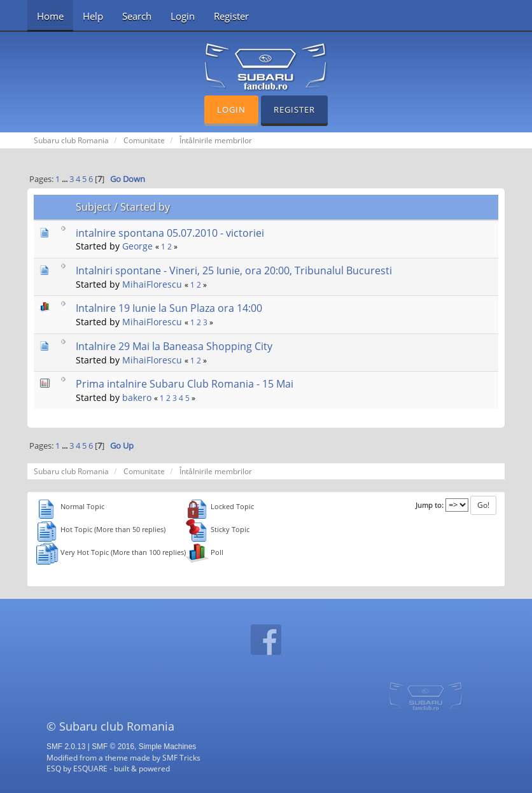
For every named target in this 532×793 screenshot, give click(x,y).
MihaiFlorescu (152, 284)
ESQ (54, 768)
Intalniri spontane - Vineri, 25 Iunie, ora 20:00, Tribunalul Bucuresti (234, 270)
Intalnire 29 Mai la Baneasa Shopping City (174, 346)
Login (183, 16)
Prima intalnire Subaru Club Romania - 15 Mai (185, 384)
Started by (145, 207)
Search (137, 16)
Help (93, 16)
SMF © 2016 (113, 747)
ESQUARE (90, 768)
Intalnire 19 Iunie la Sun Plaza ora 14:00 (169, 308)
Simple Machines (168, 747)
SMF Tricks (181, 757)
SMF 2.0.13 (66, 747)
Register (231, 16)
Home (50, 16)
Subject (94, 207)
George (137, 246)
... (66, 179)
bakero (137, 397)
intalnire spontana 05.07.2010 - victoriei (170, 233)
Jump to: (430, 505)
